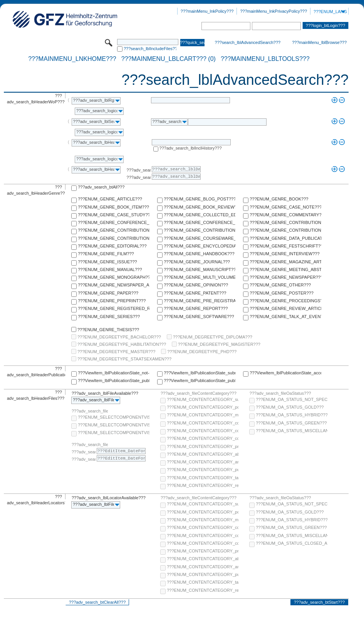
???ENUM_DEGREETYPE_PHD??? (202, 352)
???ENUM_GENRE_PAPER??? (108, 293)
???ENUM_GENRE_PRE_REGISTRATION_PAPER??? (200, 301)
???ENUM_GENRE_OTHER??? (280, 285)
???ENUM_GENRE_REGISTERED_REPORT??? (114, 308)
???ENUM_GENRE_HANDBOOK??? (199, 254)
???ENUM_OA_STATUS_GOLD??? (290, 407)
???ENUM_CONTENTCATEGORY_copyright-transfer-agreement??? (203, 431)
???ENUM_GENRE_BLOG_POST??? (200, 199)
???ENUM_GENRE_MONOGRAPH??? (114, 277)
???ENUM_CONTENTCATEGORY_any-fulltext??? (203, 462)
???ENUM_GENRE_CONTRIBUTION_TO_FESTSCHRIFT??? (285, 230)
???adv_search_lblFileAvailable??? (105, 393)
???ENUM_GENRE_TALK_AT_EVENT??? (285, 317)
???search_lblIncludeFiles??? (150, 49)
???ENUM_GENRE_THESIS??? (108, 330)
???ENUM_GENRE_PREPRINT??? (112, 301)
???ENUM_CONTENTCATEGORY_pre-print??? (203, 446)
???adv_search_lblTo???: (139, 177)
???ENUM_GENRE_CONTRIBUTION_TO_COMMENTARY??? (114, 230)
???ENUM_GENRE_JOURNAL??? (197, 262)
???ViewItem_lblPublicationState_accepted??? (285, 373)
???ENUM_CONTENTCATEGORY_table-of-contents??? (203, 478)
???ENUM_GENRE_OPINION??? (196, 285)
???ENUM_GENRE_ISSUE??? (107, 262)
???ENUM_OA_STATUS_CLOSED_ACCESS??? (292, 543)
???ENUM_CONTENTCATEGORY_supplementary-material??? (203, 399)
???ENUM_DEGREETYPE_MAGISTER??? (219, 344)
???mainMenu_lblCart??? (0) (169, 59)
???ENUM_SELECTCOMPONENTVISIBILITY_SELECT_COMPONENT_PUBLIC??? (114, 425)
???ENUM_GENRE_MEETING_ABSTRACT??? (285, 269)
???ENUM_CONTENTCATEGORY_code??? (203, 423)
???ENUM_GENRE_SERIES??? (109, 317)
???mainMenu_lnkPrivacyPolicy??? (273, 11)
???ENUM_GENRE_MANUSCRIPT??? (200, 269)
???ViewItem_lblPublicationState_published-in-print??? (200, 381)
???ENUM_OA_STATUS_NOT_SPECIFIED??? (292, 399)
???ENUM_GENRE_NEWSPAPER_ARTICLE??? (114, 285)
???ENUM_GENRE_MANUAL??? (110, 269)
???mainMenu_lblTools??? (265, 59)
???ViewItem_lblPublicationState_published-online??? (114, 381)
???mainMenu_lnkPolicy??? (207, 11)
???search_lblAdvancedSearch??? (248, 42)
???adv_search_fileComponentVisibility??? (90, 411)
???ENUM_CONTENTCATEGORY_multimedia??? (203, 415)
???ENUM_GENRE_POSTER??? (282, 293)
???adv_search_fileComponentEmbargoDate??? (90, 445)
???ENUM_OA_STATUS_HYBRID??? (292, 415)
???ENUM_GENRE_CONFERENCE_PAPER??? (114, 222)
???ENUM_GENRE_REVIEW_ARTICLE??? (285, 308)
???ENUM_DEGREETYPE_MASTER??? (116, 352)
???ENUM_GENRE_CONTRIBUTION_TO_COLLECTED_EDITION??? (285, 222)
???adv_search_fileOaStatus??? (280, 393)
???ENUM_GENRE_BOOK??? (279, 199)
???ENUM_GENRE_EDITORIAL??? (112, 246)
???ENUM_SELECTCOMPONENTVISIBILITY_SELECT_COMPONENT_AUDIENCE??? (114, 417)
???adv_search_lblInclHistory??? (191, 148)
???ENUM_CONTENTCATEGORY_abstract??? (203, 454)
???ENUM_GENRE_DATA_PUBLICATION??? (285, 238)
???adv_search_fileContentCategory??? (199, 393)
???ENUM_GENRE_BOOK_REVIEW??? (200, 207)
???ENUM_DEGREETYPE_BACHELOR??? (119, 337)
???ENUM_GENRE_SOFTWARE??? (199, 317)
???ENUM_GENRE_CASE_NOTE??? (285, 207)
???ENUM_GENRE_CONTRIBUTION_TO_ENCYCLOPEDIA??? (200, 230)
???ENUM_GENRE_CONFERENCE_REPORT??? (200, 222)
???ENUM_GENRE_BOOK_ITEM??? (113, 207)
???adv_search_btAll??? (101, 187)
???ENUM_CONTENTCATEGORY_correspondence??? (203, 438)
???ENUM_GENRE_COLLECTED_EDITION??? (200, 215)
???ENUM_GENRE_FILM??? (106, 254)
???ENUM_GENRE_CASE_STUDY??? (114, 215)
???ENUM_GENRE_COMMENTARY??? (285, 215)
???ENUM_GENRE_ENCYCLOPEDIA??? (200, 246)
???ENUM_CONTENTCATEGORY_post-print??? (203, 407)
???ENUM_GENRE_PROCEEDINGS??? (285, 301)
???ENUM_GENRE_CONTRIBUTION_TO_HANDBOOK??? (114, 238)
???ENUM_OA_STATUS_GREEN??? (291, 423)
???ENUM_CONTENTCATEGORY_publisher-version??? (203, 470)
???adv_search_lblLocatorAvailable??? (109, 498)
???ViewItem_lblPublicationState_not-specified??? (114, 373)
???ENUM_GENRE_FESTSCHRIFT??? (285, 246)
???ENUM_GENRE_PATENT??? (195, 293)
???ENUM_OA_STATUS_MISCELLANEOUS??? (292, 431)
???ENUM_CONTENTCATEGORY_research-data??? (203, 485)
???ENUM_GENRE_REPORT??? (196, 308)
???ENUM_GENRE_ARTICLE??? (110, 199)
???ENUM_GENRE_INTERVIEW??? (284, 254)
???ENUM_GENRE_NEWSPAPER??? (285, 277)
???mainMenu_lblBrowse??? (319, 42)
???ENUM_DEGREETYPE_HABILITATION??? (122, 344)
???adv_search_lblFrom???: (139, 170)
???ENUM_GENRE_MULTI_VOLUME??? (200, 277)
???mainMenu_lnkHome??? (72, 59)
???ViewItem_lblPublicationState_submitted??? (200, 373)
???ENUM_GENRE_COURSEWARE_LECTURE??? (200, 238)
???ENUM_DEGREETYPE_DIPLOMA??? (213, 337)
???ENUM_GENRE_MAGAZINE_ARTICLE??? (285, 262)
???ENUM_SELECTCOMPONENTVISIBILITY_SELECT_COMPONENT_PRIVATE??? (114, 433)
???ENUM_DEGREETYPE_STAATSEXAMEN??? (124, 359)
